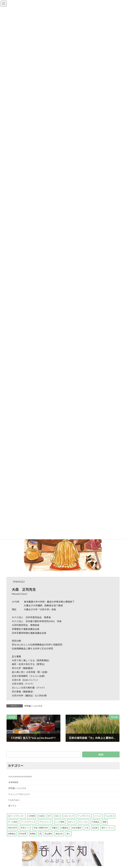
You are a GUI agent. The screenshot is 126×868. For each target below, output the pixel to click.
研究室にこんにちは (33, 706)
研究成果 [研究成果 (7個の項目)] (23, 834)
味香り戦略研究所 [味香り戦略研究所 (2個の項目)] (41, 828)
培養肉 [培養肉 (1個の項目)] (55, 828)
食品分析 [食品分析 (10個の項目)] (59, 834)
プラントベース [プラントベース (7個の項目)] (45, 822)
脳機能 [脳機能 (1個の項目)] (33, 834)
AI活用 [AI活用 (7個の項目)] (41, 816)
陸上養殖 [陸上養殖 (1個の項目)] (48, 834)
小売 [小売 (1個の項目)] (87, 828)
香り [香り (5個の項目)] (69, 834)
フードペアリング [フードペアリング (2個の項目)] (28, 822)
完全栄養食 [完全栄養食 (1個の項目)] (77, 828)
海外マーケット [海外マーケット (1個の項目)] (108, 828)
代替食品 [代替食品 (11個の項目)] (95, 822)
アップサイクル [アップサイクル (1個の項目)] (84, 816)
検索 (101, 755)
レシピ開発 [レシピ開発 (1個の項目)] (60, 822)
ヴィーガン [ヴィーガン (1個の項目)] (84, 822)
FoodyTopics (14, 800)
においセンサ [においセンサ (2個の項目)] (69, 816)
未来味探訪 (13, 782)
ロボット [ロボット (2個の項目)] (72, 822)
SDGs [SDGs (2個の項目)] (57, 816)
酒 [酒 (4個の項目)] (40, 834)
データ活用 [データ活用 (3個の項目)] (13, 822)
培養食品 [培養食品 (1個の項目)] (65, 828)
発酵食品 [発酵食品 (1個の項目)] (12, 834)
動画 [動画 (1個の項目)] (105, 822)
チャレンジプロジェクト (19, 794)
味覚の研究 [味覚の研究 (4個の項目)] (13, 828)
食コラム (12, 806)
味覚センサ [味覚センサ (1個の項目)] (25, 828)
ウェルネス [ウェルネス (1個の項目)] (110, 816)
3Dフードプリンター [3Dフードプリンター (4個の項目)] (16, 816)
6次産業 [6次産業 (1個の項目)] (32, 816)
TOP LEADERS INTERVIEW (20, 777)
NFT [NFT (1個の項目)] (49, 816)
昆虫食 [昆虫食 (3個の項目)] (95, 828)
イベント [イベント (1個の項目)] (98, 816)
